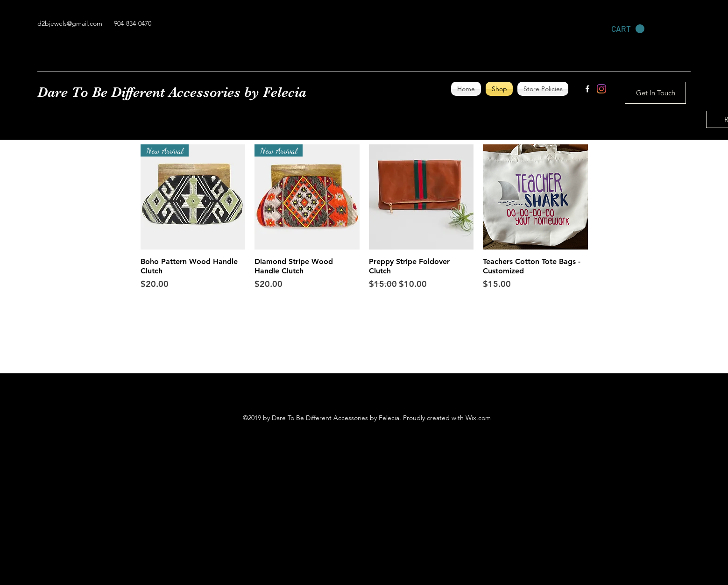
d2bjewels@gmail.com (70, 23)
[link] (628, 29)
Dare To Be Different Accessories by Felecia (172, 92)
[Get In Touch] (655, 93)
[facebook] (587, 89)
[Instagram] (601, 89)
